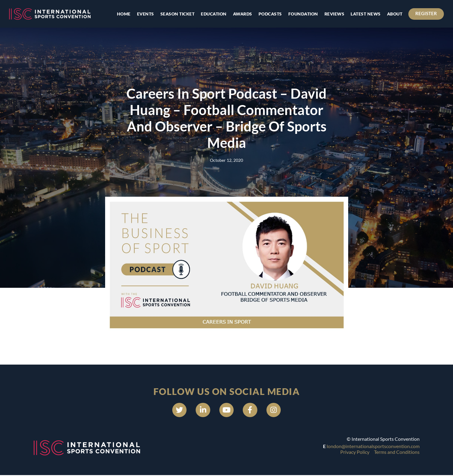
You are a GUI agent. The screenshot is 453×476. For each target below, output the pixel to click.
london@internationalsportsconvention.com (373, 447)
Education (213, 14)
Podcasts (270, 14)
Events (145, 14)
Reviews (334, 14)
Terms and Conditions (397, 452)
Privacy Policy (355, 452)
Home (123, 14)
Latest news (365, 14)
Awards (242, 14)
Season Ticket (177, 14)
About (394, 14)
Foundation (303, 14)
